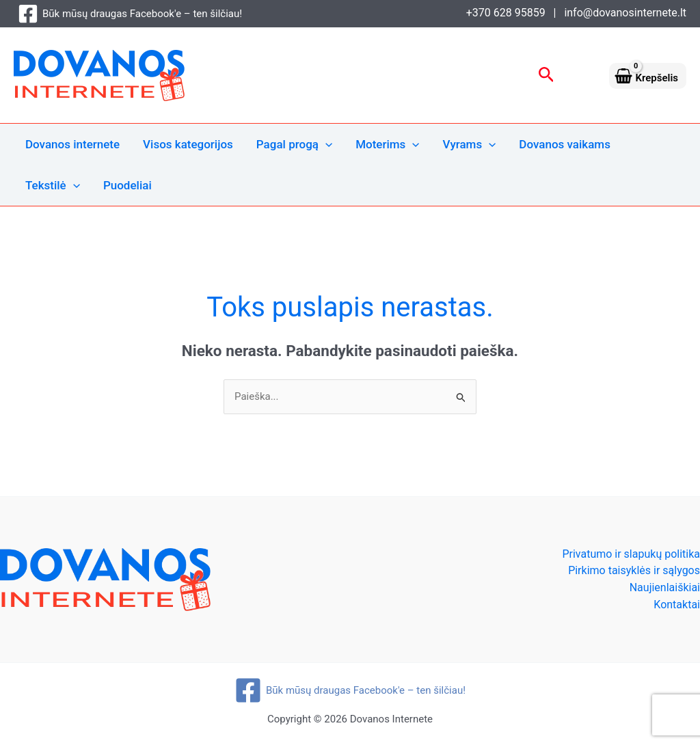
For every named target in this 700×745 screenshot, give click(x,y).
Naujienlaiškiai (665, 587)
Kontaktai (677, 605)
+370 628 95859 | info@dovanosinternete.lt (576, 13)
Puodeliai (127, 185)
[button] (547, 75)
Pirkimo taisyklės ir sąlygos (634, 570)
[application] (325, 144)
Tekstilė (53, 185)
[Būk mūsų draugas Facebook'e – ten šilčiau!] (130, 14)
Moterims (387, 144)
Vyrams (470, 144)
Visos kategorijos (188, 144)
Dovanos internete (72, 144)
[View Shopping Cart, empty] (648, 75)
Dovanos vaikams (565, 144)
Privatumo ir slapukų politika (631, 554)
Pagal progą (294, 144)
